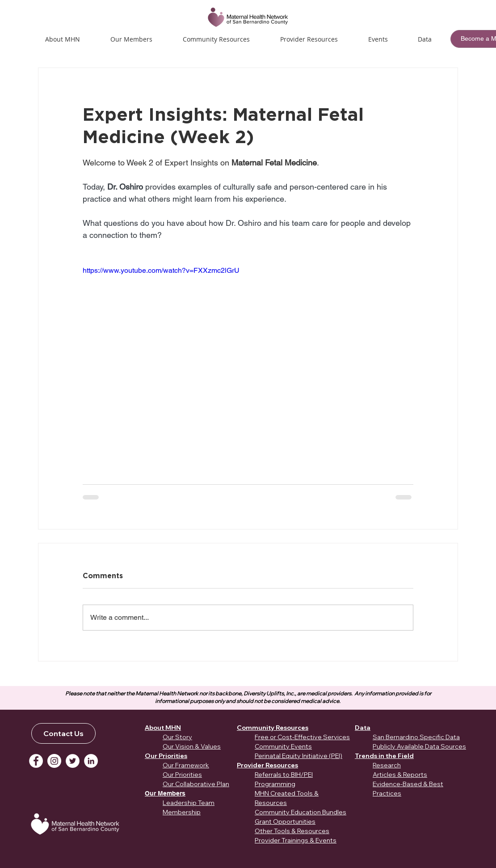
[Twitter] (73, 761)
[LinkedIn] (91, 761)
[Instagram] (54, 761)
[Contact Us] (63, 733)
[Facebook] (36, 761)
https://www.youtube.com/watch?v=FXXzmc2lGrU (161, 270)
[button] (378, 39)
